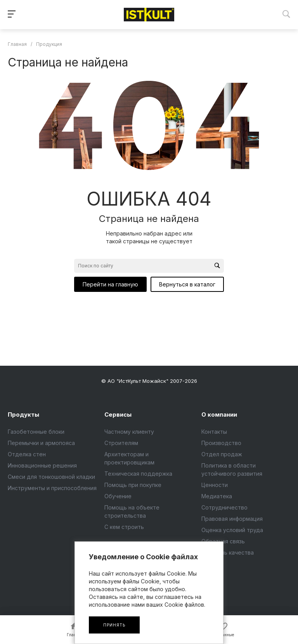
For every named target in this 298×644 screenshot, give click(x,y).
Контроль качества (228, 552)
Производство (221, 443)
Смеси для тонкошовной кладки (51, 477)
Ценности (215, 485)
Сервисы (118, 414)
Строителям (121, 443)
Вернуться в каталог (187, 284)
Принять (114, 625)
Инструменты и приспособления (52, 488)
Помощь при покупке (133, 485)
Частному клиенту (129, 432)
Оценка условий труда (232, 530)
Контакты (214, 432)
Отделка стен (27, 454)
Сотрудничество (224, 507)
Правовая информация (232, 519)
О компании (219, 414)
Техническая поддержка (138, 474)
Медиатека (217, 496)
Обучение (118, 496)
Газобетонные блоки (36, 432)
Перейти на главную (110, 284)
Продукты (23, 414)
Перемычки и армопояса (41, 443)
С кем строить (124, 527)
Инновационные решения (42, 465)
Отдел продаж (222, 454)
